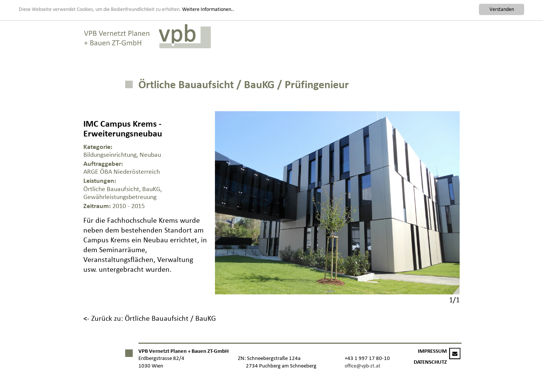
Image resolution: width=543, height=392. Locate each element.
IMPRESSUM (432, 351)
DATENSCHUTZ (430, 362)
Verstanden (502, 9)
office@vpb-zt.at (363, 366)
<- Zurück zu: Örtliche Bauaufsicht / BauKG (150, 318)
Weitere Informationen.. (208, 9)
